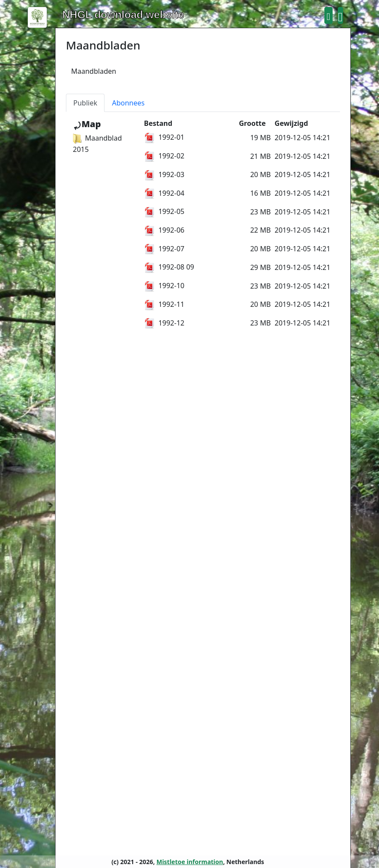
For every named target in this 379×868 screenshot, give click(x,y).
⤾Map (87, 124)
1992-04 (164, 193)
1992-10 (164, 286)
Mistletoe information (190, 862)
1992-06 (164, 230)
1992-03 (164, 174)
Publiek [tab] (85, 103)
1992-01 (164, 137)
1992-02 (164, 156)
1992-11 (164, 304)
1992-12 (164, 323)
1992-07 (164, 249)
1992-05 (164, 211)
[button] (328, 15)
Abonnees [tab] (128, 103)
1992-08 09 (169, 267)
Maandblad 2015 (97, 144)
